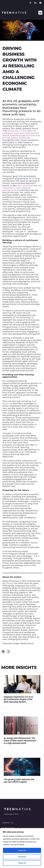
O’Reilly (9, 583)
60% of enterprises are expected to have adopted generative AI (22, 188)
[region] (22, 848)
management (24, 315)
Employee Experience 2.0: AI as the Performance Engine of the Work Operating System (18, 699)
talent (21, 463)
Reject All (22, 863)
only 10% (14, 200)
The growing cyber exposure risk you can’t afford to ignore (19, 781)
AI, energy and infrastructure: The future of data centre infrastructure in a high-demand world (20, 741)
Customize (22, 857)
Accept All (22, 850)
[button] (40, 13)
